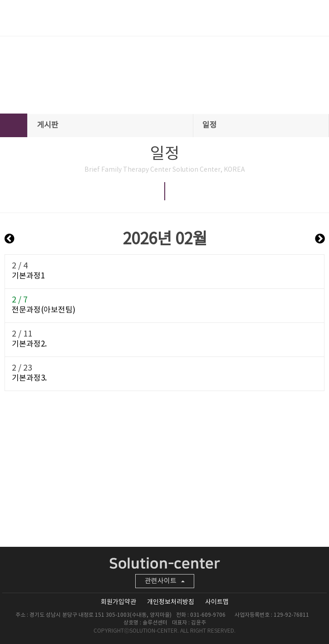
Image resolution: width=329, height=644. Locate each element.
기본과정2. (29, 344)
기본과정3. (29, 378)
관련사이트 (165, 581)
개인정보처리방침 (171, 602)
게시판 (111, 125)
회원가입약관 (118, 602)
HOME (14, 125)
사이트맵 (217, 602)
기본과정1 (28, 276)
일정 (261, 125)
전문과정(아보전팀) (44, 310)
